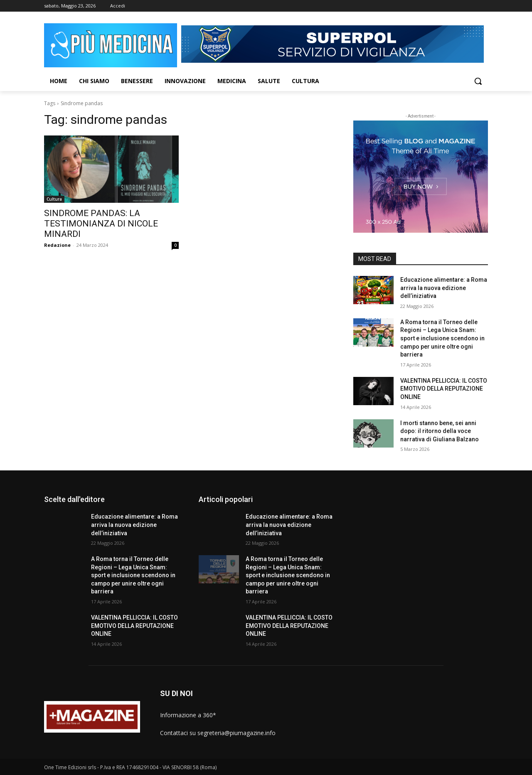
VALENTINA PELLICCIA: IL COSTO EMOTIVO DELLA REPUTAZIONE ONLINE (444, 389)
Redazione (57, 245)
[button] (478, 81)
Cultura (54, 199)
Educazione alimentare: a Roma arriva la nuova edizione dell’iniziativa (444, 288)
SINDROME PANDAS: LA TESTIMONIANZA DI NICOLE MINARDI (101, 224)
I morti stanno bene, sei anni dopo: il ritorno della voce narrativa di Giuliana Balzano (440, 431)
